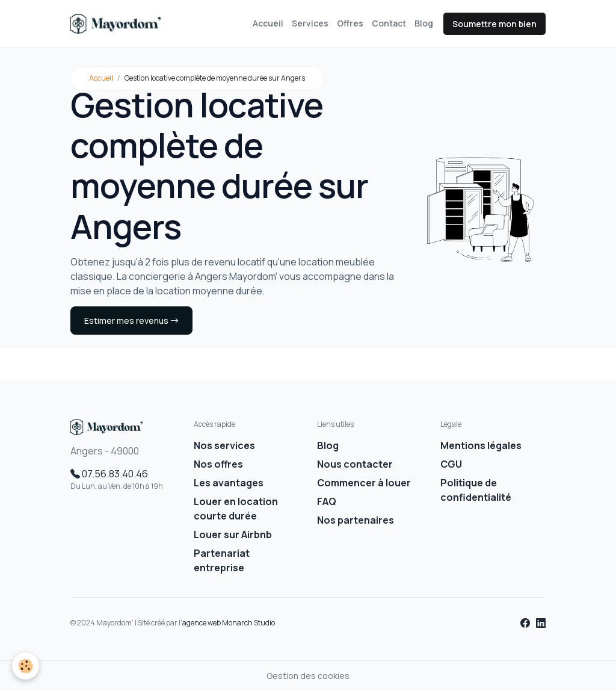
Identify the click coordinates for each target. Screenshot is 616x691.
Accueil (268, 23)
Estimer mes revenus (131, 321)
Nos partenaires (356, 520)
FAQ (327, 501)
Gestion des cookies (308, 676)
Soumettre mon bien (494, 24)
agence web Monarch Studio (229, 623)
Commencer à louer (364, 483)
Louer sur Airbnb (233, 535)
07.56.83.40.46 (109, 474)
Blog (424, 23)
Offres (350, 23)
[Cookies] (26, 666)
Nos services (224, 445)
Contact (389, 23)
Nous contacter (355, 464)
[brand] (118, 24)
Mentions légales (481, 445)
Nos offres (218, 464)
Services (310, 23)
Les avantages (229, 483)
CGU (451, 464)
